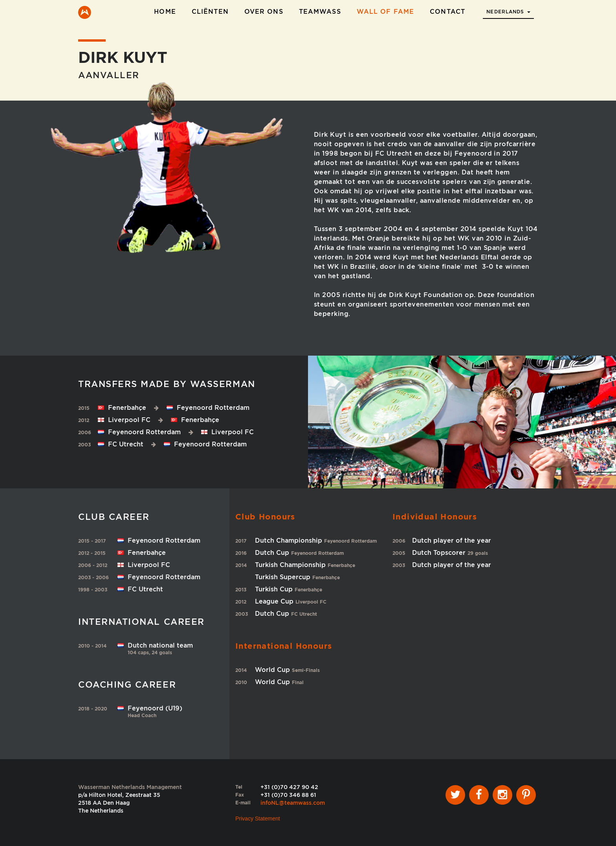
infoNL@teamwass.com (293, 803)
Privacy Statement (258, 818)
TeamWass (320, 12)
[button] (508, 9)
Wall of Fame (385, 12)
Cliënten (210, 12)
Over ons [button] (264, 12)
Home (165, 12)
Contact (447, 12)
